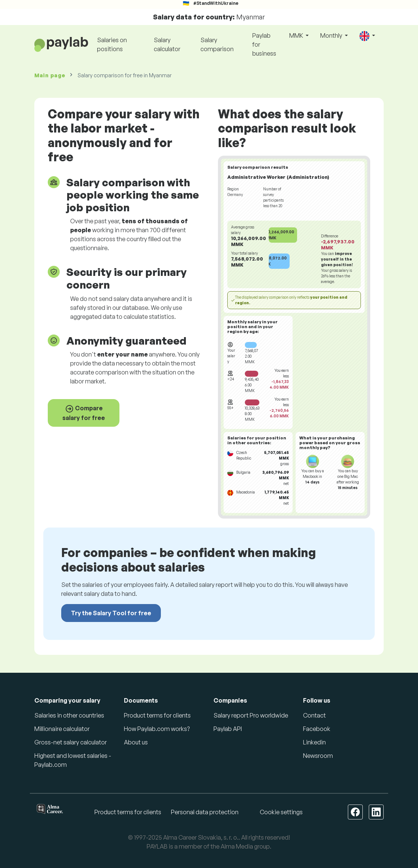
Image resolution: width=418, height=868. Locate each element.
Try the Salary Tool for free (111, 613)
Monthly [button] (332, 35)
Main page (50, 75)
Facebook (317, 729)
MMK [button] (297, 35)
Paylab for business (264, 44)
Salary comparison (217, 44)
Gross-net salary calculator (71, 742)
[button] (367, 36)
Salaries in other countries (69, 715)
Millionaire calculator (62, 729)
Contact (314, 715)
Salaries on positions (112, 44)
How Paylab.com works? (157, 729)
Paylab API (228, 729)
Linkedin (314, 742)
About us (136, 742)
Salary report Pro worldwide (251, 715)
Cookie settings (281, 812)
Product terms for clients (157, 715)
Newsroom (318, 756)
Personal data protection (205, 812)
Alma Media (237, 846)
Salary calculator (167, 44)
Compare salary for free (84, 413)
